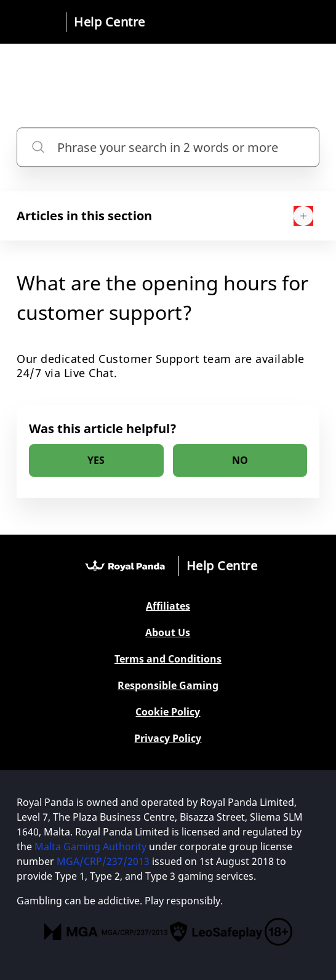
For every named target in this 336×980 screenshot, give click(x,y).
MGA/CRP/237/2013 (103, 861)
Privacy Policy (168, 739)
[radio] (96, 460)
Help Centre (110, 22)
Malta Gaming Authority (90, 847)
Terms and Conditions (168, 659)
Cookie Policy (168, 712)
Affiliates (168, 606)
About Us (168, 633)
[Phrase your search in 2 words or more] (168, 148)
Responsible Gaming (168, 686)
